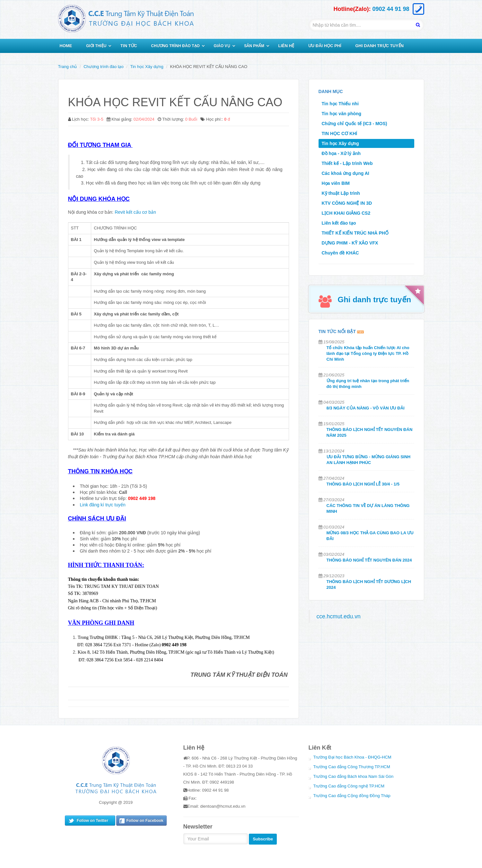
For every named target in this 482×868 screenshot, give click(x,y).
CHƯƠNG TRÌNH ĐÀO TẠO (175, 46)
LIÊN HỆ (286, 46)
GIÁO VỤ (222, 46)
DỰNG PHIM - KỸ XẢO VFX (350, 243)
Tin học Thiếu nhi (340, 104)
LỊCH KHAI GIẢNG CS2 (346, 213)
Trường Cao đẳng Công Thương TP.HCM (352, 767)
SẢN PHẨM (254, 46)
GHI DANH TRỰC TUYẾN (379, 46)
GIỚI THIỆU (96, 46)
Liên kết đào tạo (339, 223)
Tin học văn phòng (342, 114)
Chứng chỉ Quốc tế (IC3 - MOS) (355, 124)
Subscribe (263, 839)
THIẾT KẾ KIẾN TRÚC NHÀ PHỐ (355, 233)
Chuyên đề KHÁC (340, 253)
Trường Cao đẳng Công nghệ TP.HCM (349, 786)
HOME (66, 46)
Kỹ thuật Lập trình (341, 193)
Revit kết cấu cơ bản (135, 212)
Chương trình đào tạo (103, 67)
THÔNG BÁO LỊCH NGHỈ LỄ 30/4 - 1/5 (363, 484)
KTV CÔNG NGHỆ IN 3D (347, 203)
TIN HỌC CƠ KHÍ (340, 133)
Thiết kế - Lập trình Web (347, 163)
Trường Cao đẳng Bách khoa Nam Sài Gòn (354, 776)
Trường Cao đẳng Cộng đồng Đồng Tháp (352, 796)
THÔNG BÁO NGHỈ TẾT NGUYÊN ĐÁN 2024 (369, 560)
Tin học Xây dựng (147, 67)
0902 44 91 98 (391, 9)
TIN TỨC (129, 46)
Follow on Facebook (145, 821)
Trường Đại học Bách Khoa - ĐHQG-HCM (352, 757)
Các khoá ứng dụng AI (346, 173)
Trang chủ (68, 67)
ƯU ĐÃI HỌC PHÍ (325, 46)
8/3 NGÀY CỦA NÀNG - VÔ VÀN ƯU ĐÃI (366, 408)
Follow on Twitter (92, 821)
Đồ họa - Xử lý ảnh (341, 153)
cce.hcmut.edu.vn (339, 616)
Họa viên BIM (336, 183)
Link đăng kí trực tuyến (103, 505)
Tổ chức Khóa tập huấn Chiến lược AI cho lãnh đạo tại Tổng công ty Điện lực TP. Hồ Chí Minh (368, 353)
